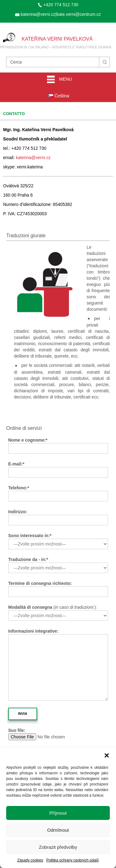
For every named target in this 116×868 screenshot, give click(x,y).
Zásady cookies (30, 860)
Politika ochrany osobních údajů (72, 860)
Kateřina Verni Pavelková (57, 39)
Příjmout (58, 813)
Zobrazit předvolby (58, 847)
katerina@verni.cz (33, 158)
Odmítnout (58, 830)
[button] (107, 755)
